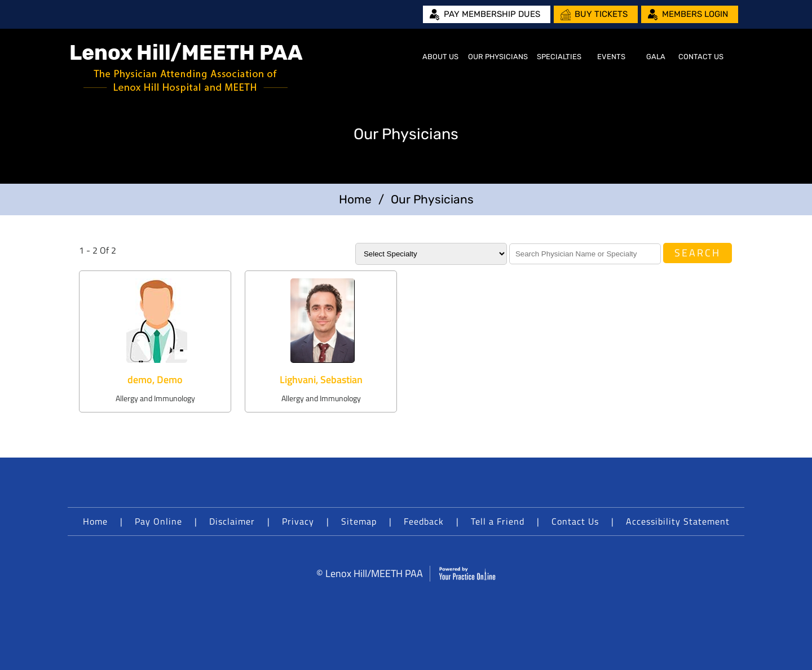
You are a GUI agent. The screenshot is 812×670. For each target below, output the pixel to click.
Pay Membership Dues (492, 14)
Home (404, 57)
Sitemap (359, 521)
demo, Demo (155, 380)
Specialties (559, 57)
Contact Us (701, 57)
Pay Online (158, 521)
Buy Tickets (601, 14)
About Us (440, 57)
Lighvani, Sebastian (321, 380)
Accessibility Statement (678, 521)
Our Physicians (498, 57)
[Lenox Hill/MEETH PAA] (187, 68)
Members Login (695, 14)
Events (611, 57)
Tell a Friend (498, 521)
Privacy (298, 521)
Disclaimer (232, 521)
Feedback (424, 521)
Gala (656, 57)
